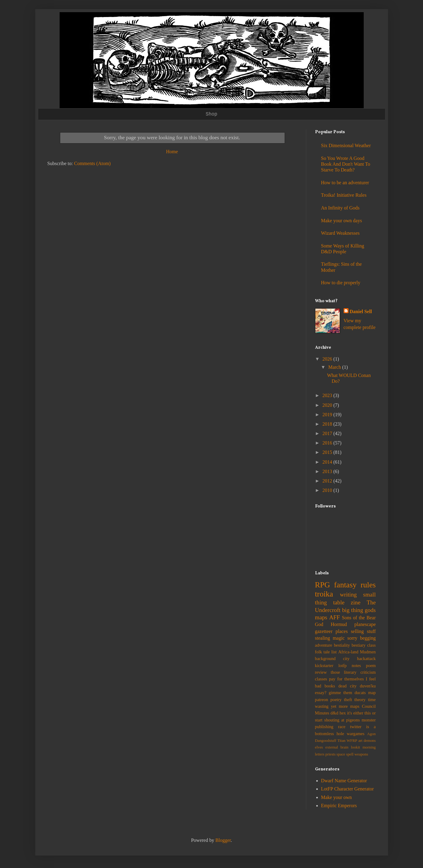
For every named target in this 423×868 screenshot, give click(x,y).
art (360, 741)
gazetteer (324, 631)
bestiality (342, 645)
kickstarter (324, 666)
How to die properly (341, 283)
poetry (336, 700)
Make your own (336, 797)
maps (321, 617)
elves (319, 747)
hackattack (366, 659)
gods (370, 610)
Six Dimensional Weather (346, 145)
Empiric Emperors (339, 806)
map (372, 693)
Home (172, 152)
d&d (335, 713)
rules (368, 585)
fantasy (345, 585)
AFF (335, 617)
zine (355, 602)
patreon (322, 700)
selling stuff (363, 631)
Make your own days (342, 221)
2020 (328, 405)
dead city (348, 686)
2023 (328, 395)
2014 (328, 462)
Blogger (223, 840)
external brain (337, 747)
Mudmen (368, 652)
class (371, 645)
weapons (361, 754)
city (346, 659)
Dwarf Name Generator (344, 781)
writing (348, 595)
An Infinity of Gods (340, 208)
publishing (324, 727)
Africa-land (348, 652)
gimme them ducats (347, 693)
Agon (371, 734)
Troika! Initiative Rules (344, 195)
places (342, 631)
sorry (352, 638)
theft (348, 700)
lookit (355, 747)
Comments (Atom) (92, 163)
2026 (328, 359)
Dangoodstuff (326, 741)
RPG (323, 585)
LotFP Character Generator (348, 789)
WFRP (352, 741)
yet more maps (345, 706)
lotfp (343, 666)
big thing (353, 610)
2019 (328, 415)
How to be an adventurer (345, 183)
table (339, 602)
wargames (355, 734)
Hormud (339, 624)
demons (370, 741)
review (321, 672)
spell (350, 754)
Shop (211, 114)
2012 (328, 481)
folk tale (322, 652)
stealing (323, 638)
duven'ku (368, 686)
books (330, 686)
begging (368, 638)
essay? (321, 693)
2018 (328, 424)
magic (339, 638)
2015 (328, 452)
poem (371, 666)
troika (324, 594)
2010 (328, 490)
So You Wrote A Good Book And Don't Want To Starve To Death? (346, 164)
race (342, 727)
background (325, 659)
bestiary (359, 645)
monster (369, 720)
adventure (324, 645)
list (334, 652)
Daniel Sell (361, 311)
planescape (365, 624)
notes (356, 666)
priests (330, 754)
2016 (328, 443)
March (335, 367)
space (341, 754)
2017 (328, 433)
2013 (328, 471)
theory (360, 700)
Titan (341, 741)
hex (343, 713)
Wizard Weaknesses (340, 233)
